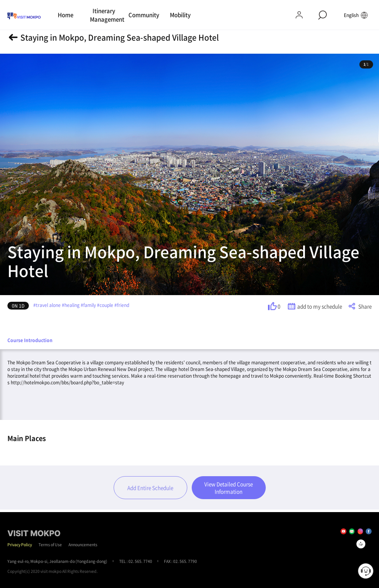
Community (143, 15)
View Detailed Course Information (229, 488)
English (356, 15)
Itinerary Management (105, 15)
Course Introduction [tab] (30, 340)
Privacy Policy (20, 544)
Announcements (83, 544)
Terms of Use (50, 544)
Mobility (180, 15)
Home (66, 15)
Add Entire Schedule (150, 488)
